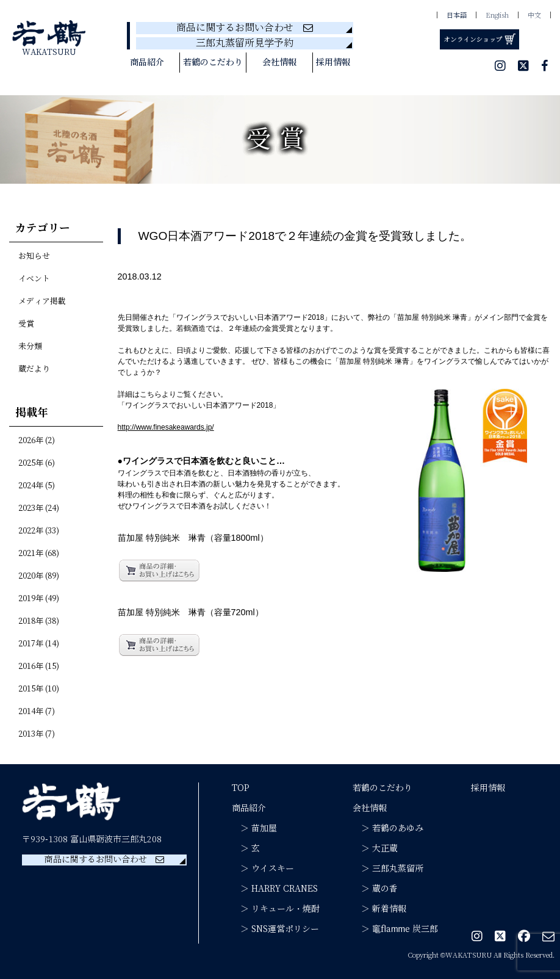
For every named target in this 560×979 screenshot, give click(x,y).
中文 (534, 16)
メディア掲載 (42, 302)
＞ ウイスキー (263, 869)
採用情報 (333, 63)
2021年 (31, 554)
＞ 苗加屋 (254, 828)
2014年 (31, 712)
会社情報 (279, 63)
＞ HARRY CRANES (275, 889)
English (497, 16)
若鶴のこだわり (213, 63)
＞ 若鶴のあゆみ (388, 828)
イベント (34, 279)
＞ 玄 (246, 848)
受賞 (26, 324)
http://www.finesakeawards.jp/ (166, 427)
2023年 (31, 508)
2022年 (31, 531)
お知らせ (34, 256)
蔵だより (34, 369)
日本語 (457, 16)
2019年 (31, 599)
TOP (240, 788)
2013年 (31, 734)
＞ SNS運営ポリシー (275, 929)
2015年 (31, 689)
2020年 (31, 576)
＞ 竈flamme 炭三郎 (395, 929)
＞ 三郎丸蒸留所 (388, 869)
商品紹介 (147, 63)
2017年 (31, 644)
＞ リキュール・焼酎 (276, 909)
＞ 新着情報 (379, 909)
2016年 (31, 667)
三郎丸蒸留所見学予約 (245, 44)
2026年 (31, 441)
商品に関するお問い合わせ (245, 28)
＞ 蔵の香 (375, 889)
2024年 (31, 486)
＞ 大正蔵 (375, 848)
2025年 (31, 463)
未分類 (30, 347)
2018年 (31, 621)
